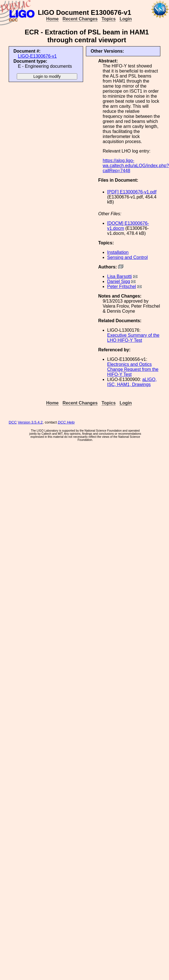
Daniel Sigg (119, 281)
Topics (109, 19)
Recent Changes (80, 19)
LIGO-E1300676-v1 (37, 56)
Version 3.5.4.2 (30, 422)
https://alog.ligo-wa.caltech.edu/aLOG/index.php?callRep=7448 (136, 166)
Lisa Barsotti (119, 276)
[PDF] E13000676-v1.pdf (132, 192)
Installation (118, 252)
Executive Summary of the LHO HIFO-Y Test (133, 338)
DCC (13, 422)
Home (52, 19)
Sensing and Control (127, 257)
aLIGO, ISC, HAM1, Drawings (132, 382)
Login (126, 19)
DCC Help (66, 422)
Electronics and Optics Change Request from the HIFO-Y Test (133, 369)
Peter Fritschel (122, 286)
